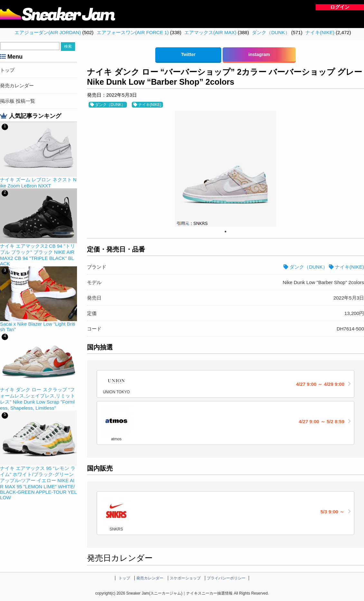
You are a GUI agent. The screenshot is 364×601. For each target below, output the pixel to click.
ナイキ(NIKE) (320, 32)
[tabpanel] (225, 169)
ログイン (340, 7)
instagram (259, 54)
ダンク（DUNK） (271, 32)
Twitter (188, 54)
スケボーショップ (185, 578)
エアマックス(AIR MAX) (210, 32)
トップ (7, 70)
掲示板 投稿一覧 (18, 101)
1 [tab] (225, 232)
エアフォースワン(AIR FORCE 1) (133, 32)
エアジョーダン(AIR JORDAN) (48, 32)
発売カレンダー (17, 86)
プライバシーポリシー (226, 578)
